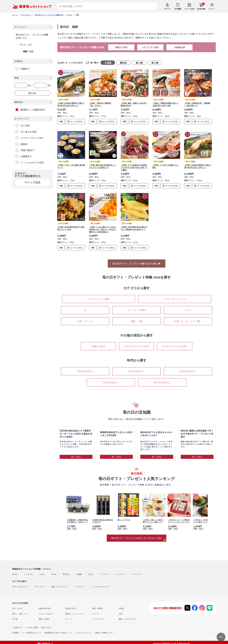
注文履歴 (178, 9)
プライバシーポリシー (84, 630)
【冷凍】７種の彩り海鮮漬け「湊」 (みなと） (100, 104)
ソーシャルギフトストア (100, 584)
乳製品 (121, 606)
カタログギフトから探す (137, 344)
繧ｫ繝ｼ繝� (201, 9)
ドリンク (96, 611)
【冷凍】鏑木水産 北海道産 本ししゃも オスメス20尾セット (103, 164)
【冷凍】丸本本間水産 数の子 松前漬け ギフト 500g (71, 226)
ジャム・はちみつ (46, 611)
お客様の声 (180, 47)
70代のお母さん (111, 380)
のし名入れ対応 (26, 132)
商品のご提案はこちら (104, 630)
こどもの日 (28, 572)
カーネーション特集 (99, 297)
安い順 (155, 63)
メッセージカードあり (30, 138)
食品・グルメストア (59, 584)
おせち (91, 572)
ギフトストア (40, 584)
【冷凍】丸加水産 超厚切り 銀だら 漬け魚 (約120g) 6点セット (71, 104)
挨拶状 (22, 144)
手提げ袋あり (25, 150)
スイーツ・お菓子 (137, 308)
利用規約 (16, 630)
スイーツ (69, 617)
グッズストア (79, 584)
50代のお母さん (137, 369)
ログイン (167, 9)
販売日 (123, 63)
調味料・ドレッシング (74, 611)
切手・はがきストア (20, 584)
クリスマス (104, 572)
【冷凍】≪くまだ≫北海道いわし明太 (165, 164)
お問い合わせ (46, 625)
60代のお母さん (188, 369)
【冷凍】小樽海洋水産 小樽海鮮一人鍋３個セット (197, 104)
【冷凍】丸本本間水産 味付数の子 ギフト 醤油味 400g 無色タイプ (134, 226)
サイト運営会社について (32, 630)
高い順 (139, 63)
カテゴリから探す (150, 47)
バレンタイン (120, 572)
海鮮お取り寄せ (45, 606)
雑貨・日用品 (44, 617)
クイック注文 (189, 9)
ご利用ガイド (17, 625)
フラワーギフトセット (175, 297)
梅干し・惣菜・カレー (21, 611)
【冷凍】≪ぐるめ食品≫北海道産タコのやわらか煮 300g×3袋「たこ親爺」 (134, 165)
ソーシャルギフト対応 (30, 162)
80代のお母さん (162, 380)
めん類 (15, 617)
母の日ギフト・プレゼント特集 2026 (82, 47)
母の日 (15, 572)
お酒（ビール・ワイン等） (188, 319)
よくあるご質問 (32, 625)
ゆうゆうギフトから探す (175, 344)
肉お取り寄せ (71, 606)
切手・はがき (17, 606)
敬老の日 (66, 572)
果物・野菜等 (97, 606)
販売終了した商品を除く (31, 110)
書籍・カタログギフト (127, 617)
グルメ (188, 308)
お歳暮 (79, 572)
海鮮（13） (29, 51)
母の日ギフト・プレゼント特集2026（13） (32, 36)
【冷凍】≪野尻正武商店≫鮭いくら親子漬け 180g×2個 (165, 104)
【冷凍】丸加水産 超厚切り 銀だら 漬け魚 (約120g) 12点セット (198, 164)
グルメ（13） (26, 45)
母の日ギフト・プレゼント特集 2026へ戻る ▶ (137, 261)
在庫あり (23, 69)
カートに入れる (76, 121)
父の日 (42, 572)
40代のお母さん (85, 369)
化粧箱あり (24, 156)
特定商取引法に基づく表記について (58, 630)
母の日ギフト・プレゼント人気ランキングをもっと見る (137, 536)
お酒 (120, 611)
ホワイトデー (137, 572)
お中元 (54, 572)
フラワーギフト (98, 617)
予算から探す (121, 47)
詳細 (61, 121)
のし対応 (23, 125)
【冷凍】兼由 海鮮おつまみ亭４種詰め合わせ (134, 104)
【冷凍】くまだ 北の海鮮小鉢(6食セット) (71, 164)
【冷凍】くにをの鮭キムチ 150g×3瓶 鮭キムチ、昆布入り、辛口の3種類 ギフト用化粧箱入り (103, 227)
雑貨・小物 (137, 319)
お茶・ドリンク (85, 319)
